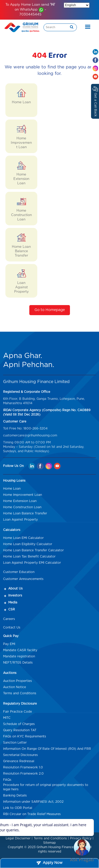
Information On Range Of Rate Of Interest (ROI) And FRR (47, 749)
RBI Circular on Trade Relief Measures (32, 814)
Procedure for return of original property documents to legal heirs (46, 787)
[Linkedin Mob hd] (95, 52)
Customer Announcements (23, 579)
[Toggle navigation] (86, 27)
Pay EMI (9, 644)
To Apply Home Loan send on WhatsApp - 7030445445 (30, 10)
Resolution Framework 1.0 (23, 767)
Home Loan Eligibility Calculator (28, 544)
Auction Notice (15, 687)
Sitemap (49, 843)
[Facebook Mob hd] (95, 60)
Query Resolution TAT (20, 730)
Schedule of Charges (19, 724)
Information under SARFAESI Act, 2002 (33, 802)
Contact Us (12, 627)
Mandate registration (19, 656)
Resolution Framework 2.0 (23, 774)
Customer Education (19, 572)
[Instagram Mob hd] (95, 68)
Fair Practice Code (17, 712)
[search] (72, 27)
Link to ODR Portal (18, 808)
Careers (9, 619)
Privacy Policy (81, 838)
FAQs (7, 780)
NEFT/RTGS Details (18, 663)
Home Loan (12, 489)
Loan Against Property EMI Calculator (32, 563)
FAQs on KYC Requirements (25, 736)
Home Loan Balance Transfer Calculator (33, 550)
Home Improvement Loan (22, 495)
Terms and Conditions (20, 693)
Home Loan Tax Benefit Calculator (29, 556)
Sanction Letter (15, 743)
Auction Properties (17, 681)
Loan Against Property (20, 520)
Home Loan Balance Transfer (25, 513)
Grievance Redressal (19, 761)
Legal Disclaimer (18, 838)
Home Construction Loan (22, 507)
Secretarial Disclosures (20, 755)
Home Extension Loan (20, 501)
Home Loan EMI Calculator (23, 538)
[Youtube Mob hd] (95, 77)
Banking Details (15, 795)
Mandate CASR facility (20, 650)
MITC (7, 718)
